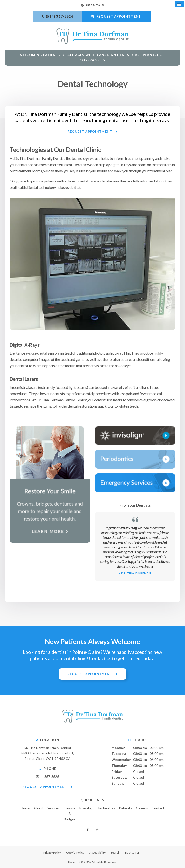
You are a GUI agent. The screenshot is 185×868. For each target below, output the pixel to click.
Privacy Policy (52, 852)
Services (53, 808)
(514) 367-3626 (60, 16)
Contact (158, 808)
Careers (142, 808)
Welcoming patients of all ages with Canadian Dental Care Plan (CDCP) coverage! (92, 57)
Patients (126, 808)
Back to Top (132, 852)
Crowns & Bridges (69, 814)
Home (25, 808)
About (38, 808)
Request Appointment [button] (119, 16)
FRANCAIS (92, 5)
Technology (106, 808)
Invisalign (86, 808)
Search (115, 852)
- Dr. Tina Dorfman (135, 573)
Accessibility (97, 852)
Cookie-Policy (75, 852)
